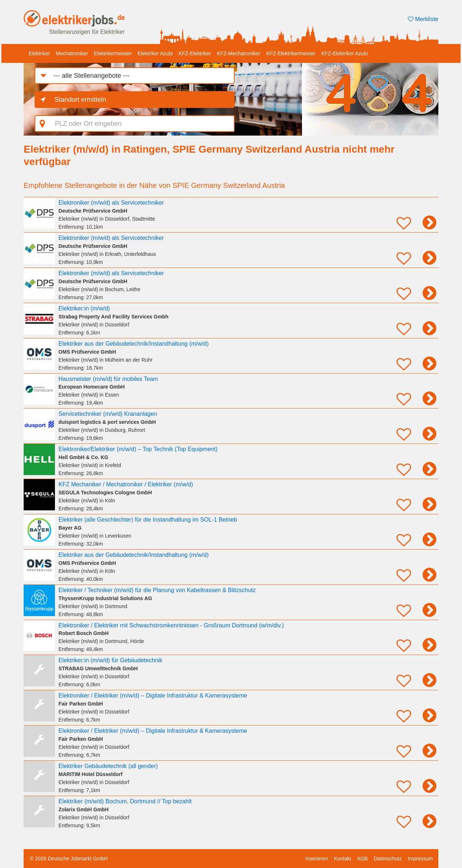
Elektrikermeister (113, 53)
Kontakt (342, 859)
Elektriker (39, 53)
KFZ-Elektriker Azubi (344, 53)
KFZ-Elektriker (195, 53)
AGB (362, 859)
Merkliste (423, 19)
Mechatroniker (72, 53)
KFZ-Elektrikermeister (291, 53)
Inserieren (317, 859)
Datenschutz (388, 859)
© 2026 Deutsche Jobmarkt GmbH (69, 859)
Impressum (420, 859)
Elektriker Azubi (155, 53)
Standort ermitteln (80, 100)
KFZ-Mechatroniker (239, 53)
